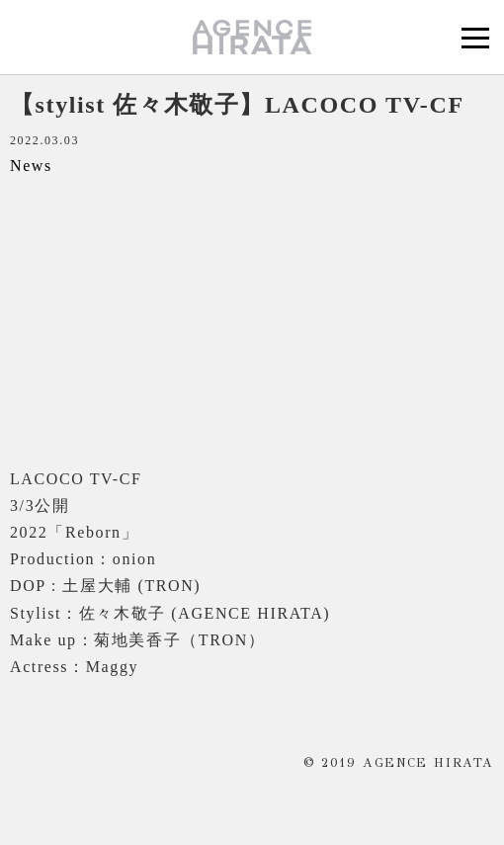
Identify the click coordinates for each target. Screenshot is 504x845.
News (31, 166)
